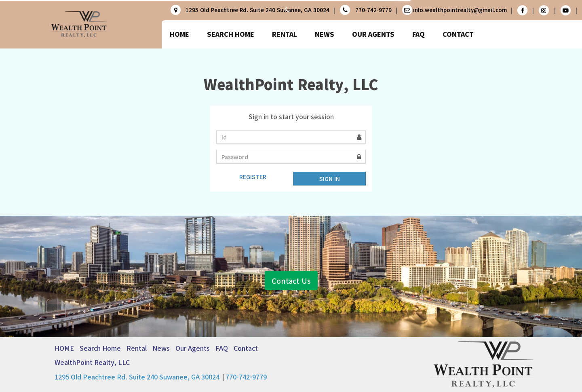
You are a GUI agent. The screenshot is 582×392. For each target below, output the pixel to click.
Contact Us (291, 266)
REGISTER (253, 177)
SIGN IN (330, 179)
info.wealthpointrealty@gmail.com (460, 10)
